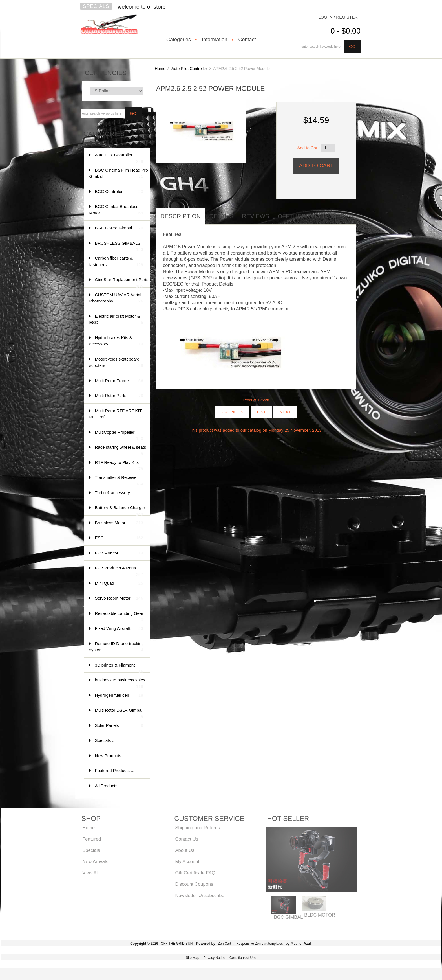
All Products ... (109, 786)
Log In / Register (338, 17)
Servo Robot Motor (119, 598)
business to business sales (120, 683)
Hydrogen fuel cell (119, 695)
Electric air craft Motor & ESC (116, 320)
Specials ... (105, 740)
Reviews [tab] (256, 216)
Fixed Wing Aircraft (119, 629)
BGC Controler (119, 192)
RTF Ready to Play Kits (119, 465)
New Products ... (111, 756)
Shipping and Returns (197, 828)
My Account (187, 861)
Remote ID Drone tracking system (117, 647)
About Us (185, 850)
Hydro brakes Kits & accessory (116, 341)
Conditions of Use (243, 958)
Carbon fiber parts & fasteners (116, 262)
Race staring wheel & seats (121, 450)
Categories (179, 40)
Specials (96, 6)
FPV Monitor (119, 553)
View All (90, 873)
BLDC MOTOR (320, 915)
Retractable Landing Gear (119, 616)
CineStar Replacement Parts (122, 282)
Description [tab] (181, 216)
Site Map (192, 958)
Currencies (106, 73)
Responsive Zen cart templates (259, 944)
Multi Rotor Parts (119, 396)
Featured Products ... (115, 770)
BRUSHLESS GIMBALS (119, 246)
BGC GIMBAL (289, 917)
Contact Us (187, 839)
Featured (92, 839)
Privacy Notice (214, 958)
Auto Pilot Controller (189, 69)
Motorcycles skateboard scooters (116, 363)
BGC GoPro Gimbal (119, 228)
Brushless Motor (119, 523)
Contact (247, 40)
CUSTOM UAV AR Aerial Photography (116, 298)
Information (215, 40)
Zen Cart (225, 944)
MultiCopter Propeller (119, 435)
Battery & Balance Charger (120, 510)
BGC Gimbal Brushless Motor (116, 210)
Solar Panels (119, 726)
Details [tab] (221, 216)
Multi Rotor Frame (119, 381)
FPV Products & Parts (119, 571)
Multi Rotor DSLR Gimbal (119, 713)
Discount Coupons (194, 884)
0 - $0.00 (345, 31)
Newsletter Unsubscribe (200, 895)
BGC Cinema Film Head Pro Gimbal (119, 174)
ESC (119, 538)
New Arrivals (95, 861)
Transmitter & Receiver (119, 480)
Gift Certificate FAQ (195, 873)
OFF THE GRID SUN (177, 944)
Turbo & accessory (119, 493)
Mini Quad (119, 583)
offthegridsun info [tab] (311, 216)
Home (160, 69)
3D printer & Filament (119, 668)
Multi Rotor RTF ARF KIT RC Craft (116, 414)
